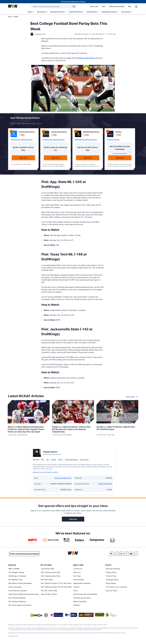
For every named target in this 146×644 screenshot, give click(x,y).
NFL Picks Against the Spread (20, 606)
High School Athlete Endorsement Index (24, 595)
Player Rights (111, 584)
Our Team (77, 576)
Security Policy (112, 591)
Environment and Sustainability (85, 595)
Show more (132, 397)
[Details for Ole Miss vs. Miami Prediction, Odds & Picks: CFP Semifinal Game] (117, 412)
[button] (129, 119)
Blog (129, 6)
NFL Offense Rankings (17, 598)
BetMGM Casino (66, 490)
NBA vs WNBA (14, 569)
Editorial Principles (113, 569)
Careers (76, 587)
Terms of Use (111, 576)
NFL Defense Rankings (17, 602)
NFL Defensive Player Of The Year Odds (56, 587)
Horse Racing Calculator (18, 591)
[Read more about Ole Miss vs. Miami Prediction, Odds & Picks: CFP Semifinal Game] (117, 428)
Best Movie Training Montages (20, 584)
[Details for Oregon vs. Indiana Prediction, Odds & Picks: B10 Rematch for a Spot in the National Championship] (73, 412)
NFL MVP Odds (47, 580)
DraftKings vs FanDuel (17, 576)
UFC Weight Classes (16, 573)
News (104, 6)
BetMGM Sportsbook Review (86, 140)
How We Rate (79, 580)
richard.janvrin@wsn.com (63, 478)
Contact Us (78, 569)
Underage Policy (112, 580)
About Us (77, 573)
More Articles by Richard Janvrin (46, 473)
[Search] (74, 6)
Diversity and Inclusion (82, 598)
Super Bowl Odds (48, 569)
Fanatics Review (113, 140)
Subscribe (73, 520)
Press (75, 591)
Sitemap (77, 606)
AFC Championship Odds (51, 576)
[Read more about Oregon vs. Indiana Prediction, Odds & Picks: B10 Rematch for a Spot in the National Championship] (73, 429)
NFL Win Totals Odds (49, 591)
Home (10, 17)
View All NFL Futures (49, 595)
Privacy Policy (111, 573)
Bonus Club (94, 6)
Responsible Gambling (117, 6)
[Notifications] (136, 6)
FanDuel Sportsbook (105, 484)
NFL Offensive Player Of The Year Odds (56, 584)
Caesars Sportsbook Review (54, 140)
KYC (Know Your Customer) (116, 587)
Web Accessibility (80, 602)
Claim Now (23, 158)
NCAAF (16, 17)
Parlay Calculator (15, 587)
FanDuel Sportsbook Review (21, 140)
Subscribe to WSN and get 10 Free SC (74, 2)
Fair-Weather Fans (15, 580)
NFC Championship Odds (51, 573)
